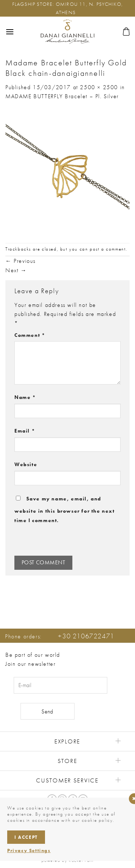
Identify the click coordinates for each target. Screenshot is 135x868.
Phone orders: (60, 636)
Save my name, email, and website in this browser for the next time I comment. (65, 509)
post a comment (108, 249)
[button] (10, 32)
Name (25, 397)
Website (26, 464)
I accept (26, 837)
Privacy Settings (29, 850)
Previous (21, 261)
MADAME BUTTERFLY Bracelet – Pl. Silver (62, 96)
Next (16, 270)
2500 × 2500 (99, 87)
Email (25, 431)
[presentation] (64, 540)
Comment (30, 335)
